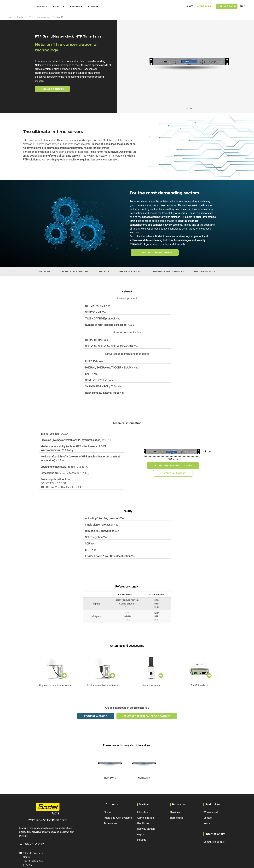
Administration (145, 818)
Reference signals (130, 272)
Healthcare (143, 823)
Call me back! (227, 6)
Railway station (146, 829)
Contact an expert (173, 473)
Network (45, 272)
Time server (110, 823)
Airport (141, 834)
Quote (190, 6)
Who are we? (211, 812)
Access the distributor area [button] (173, 466)
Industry (142, 840)
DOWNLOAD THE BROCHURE (155, 253)
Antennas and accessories (168, 272)
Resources (76, 6)
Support (206, 6)
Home (10, 17)
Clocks (107, 812)
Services (175, 812)
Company (93, 6)
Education (143, 812)
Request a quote (52, 89)
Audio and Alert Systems (118, 818)
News (207, 823)
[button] (187, 109)
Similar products (204, 272)
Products (58, 6)
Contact (208, 818)
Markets (42, 6)
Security (104, 272)
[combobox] (243, 6)
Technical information (74, 272)
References (177, 818)
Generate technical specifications (147, 716)
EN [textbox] (241, 6)
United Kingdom (213, 842)
